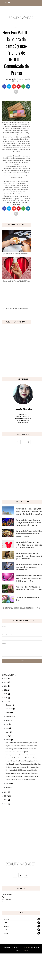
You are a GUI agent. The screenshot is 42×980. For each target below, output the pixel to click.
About (4, 897)
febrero (8, 784)
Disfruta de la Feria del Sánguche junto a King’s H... (21, 770)
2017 (6, 796)
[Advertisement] (19, 472)
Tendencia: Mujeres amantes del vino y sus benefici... (22, 767)
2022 (6, 690)
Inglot (16, 28)
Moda (6, 923)
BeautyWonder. (24, 948)
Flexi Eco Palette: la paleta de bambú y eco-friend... (22, 743)
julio (7, 724)
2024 (6, 682)
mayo (8, 732)
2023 (6, 686)
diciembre (9, 705)
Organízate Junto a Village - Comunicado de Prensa (22, 776)
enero (8, 787)
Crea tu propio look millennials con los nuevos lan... (22, 755)
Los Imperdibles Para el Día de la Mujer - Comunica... (22, 773)
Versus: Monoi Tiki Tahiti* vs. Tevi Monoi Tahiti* (20, 779)
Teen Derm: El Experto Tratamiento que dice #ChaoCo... (23, 764)
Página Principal (7, 895)
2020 (6, 698)
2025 (6, 678)
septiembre (10, 717)
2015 (6, 804)
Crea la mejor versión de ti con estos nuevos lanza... (22, 749)
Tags (5, 930)
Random (7, 926)
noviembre (9, 709)
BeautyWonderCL (10, 79)
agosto (8, 720)
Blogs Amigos (6, 899)
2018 (6, 792)
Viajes (6, 933)
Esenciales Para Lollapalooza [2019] (17, 752)
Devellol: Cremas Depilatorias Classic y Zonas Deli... (22, 761)
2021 (6, 694)
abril (7, 736)
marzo (8, 740)
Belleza (6, 919)
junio (7, 728)
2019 (6, 702)
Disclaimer (5, 902)
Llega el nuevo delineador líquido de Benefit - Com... (22, 746)
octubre (8, 713)
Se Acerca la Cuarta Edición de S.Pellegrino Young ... (22, 758)
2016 (6, 800)
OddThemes (23, 950)
